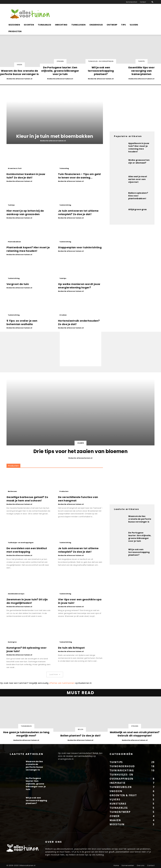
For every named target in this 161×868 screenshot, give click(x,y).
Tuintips (142, 61)
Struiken (60, 61)
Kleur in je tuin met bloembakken (55, 136)
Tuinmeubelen (26, 726)
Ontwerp (112, 25)
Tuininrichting (65, 205)
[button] (152, 2)
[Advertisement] (104, 14)
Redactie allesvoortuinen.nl (20, 79)
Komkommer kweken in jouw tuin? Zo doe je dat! (26, 176)
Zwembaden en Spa (16, 594)
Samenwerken (132, 2)
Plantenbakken (14, 242)
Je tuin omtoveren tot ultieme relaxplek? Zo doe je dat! (78, 212)
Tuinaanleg (44, 25)
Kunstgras (12, 642)
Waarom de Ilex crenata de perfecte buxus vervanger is (140, 519)
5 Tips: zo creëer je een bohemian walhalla (22, 322)
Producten (15, 31)
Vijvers (134, 25)
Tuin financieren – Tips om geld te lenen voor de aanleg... (79, 176)
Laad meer (55, 674)
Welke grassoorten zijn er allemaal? (139, 161)
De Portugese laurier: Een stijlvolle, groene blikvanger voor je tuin (140, 537)
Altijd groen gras (137, 209)
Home (116, 865)
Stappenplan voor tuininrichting (80, 247)
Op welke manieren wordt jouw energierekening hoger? (79, 286)
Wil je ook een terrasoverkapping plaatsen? (139, 552)
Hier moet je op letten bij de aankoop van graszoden (25, 212)
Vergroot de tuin (18, 284)
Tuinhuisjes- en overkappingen (101, 61)
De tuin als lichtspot (71, 648)
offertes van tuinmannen (62, 683)
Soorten (29, 25)
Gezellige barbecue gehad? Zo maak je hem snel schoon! (27, 499)
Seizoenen (14, 25)
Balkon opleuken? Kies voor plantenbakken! (138, 196)
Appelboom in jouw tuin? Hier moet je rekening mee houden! (139, 147)
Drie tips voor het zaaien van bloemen (80, 451)
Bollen (80, 729)
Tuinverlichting (66, 642)
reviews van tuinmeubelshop (79, 756)
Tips (123, 25)
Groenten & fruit (15, 168)
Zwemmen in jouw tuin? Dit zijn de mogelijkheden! (27, 601)
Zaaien (80, 443)
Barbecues (12, 491)
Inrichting (61, 25)
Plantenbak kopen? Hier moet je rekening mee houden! (28, 249)
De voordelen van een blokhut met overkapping (27, 550)
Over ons (141, 865)
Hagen (19, 65)
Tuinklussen (78, 25)
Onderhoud (96, 25)
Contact (143, 2)
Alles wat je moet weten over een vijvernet (138, 179)
